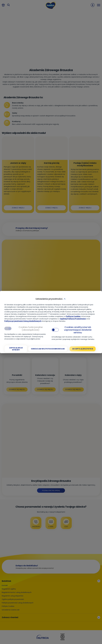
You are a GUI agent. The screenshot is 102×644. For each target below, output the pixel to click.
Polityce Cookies (73, 316)
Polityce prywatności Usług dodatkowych (23, 321)
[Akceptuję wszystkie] (83, 349)
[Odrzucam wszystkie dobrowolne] (48, 349)
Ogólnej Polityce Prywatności (73, 319)
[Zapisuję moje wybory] (16, 349)
